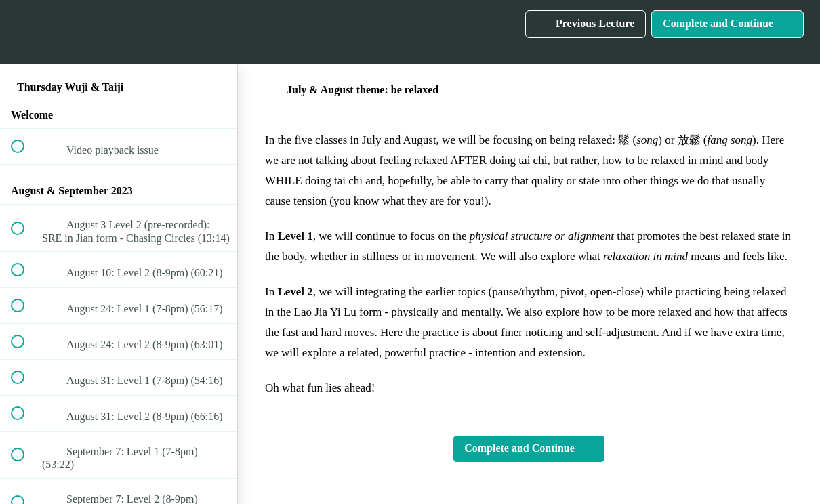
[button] (25, 32)
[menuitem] (119, 32)
